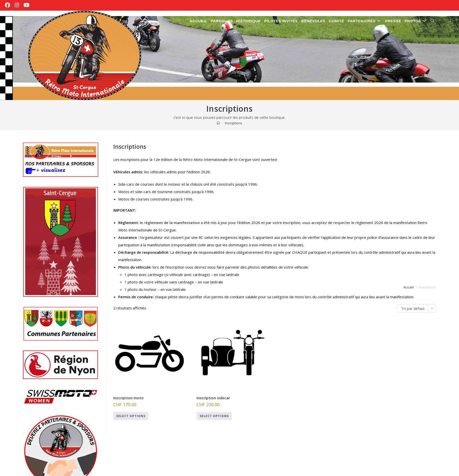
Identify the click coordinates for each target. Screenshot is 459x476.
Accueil (409, 287)
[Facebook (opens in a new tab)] (9, 5)
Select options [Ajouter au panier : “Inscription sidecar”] (214, 416)
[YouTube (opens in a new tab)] (26, 5)
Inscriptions (233, 123)
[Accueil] (218, 123)
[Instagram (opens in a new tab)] (17, 5)
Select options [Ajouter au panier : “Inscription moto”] (131, 416)
